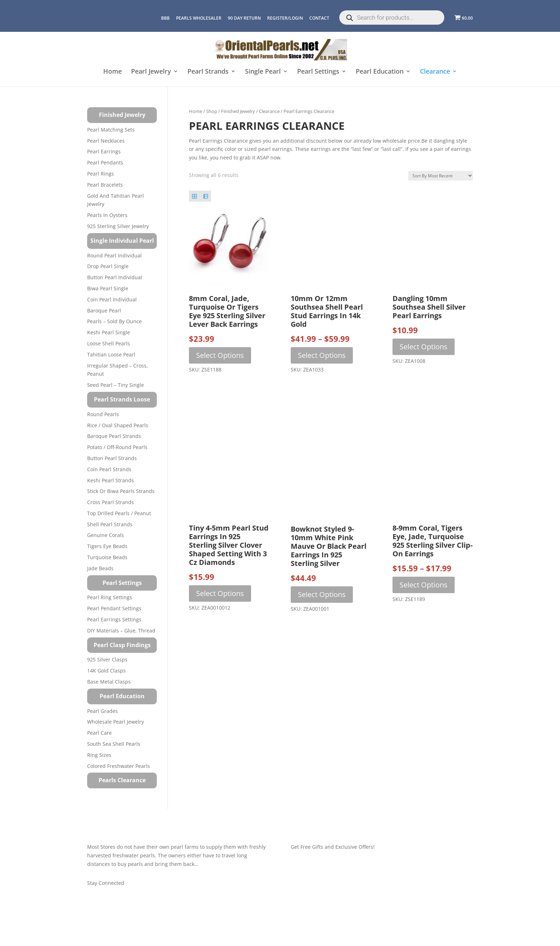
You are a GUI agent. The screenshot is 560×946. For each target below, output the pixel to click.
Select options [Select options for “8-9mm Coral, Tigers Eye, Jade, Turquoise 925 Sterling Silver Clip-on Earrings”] (424, 585)
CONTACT (319, 18)
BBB (165, 18)
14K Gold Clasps (106, 671)
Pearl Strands (208, 72)
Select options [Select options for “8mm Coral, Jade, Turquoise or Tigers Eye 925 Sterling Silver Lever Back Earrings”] (220, 355)
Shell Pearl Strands (110, 524)
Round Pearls (103, 414)
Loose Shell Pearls (109, 343)
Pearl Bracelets (105, 185)
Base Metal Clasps (109, 682)
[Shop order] (441, 176)
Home (112, 72)
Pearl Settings (318, 72)
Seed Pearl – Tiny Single (116, 385)
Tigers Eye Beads (107, 546)
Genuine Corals (106, 535)
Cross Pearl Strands (111, 502)
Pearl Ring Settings (110, 597)
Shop (212, 111)
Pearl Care (99, 733)
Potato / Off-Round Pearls (117, 447)
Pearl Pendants (105, 162)
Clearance (435, 72)
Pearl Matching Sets (111, 130)
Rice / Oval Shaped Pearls (118, 425)
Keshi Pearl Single (109, 332)
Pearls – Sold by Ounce (114, 321)
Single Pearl (263, 72)
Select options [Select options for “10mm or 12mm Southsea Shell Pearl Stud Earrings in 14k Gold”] (322, 355)
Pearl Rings (101, 174)
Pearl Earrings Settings (114, 619)
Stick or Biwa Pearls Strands (121, 491)
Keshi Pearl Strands (111, 480)
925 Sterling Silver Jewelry (118, 226)
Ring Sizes (99, 755)
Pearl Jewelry (151, 72)
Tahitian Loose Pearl (111, 354)
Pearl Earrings (104, 151)
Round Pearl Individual (114, 255)
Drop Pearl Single (108, 266)
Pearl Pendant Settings (114, 608)
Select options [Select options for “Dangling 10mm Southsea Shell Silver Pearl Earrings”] (424, 347)
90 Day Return (244, 18)
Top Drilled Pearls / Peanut (119, 513)
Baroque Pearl (104, 311)
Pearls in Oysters (107, 215)
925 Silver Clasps (107, 659)
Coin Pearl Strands (109, 469)
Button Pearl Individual (115, 277)
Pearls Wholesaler (199, 18)
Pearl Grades (102, 711)
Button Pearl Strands (112, 458)
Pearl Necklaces (106, 141)
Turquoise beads (107, 557)
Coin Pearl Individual (112, 299)
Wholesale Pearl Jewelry (116, 722)
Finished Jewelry (238, 111)
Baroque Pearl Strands (114, 436)
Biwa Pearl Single (108, 288)
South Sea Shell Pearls (114, 744)
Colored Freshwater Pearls (119, 766)
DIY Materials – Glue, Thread (121, 630)
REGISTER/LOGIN (285, 18)
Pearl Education (380, 72)
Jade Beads (100, 568)
